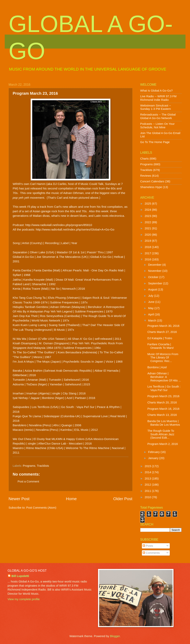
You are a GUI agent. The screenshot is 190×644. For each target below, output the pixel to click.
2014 (148, 472)
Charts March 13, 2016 (162, 415)
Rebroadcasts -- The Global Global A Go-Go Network (158, 116)
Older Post (123, 499)
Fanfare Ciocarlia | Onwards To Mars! (161, 346)
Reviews (146, 176)
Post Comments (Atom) (41, 508)
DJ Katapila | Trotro (160, 338)
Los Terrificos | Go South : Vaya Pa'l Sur (164, 388)
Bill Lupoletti (20, 576)
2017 (148, 253)
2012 (148, 485)
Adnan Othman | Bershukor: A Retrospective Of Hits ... (164, 377)
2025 (148, 204)
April (151, 314)
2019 (148, 241)
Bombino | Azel (157, 367)
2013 (148, 479)
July (151, 296)
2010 (148, 497)
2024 (148, 210)
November (155, 271)
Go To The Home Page (155, 142)
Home (71, 499)
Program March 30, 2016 (163, 326)
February (154, 452)
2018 (148, 247)
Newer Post (19, 499)
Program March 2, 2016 (163, 444)
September (156, 283)
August (153, 289)
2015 (148, 466)
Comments (151, 553)
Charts (145, 159)
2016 (148, 259)
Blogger (115, 636)
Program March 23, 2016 (163, 396)
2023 (148, 216)
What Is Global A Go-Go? (156, 91)
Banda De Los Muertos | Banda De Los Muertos (164, 423)
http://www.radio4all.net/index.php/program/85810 (59, 225)
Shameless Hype (151, 187)
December (155, 265)
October (154, 277)
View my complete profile (24, 599)
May (151, 308)
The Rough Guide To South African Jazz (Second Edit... (161, 434)
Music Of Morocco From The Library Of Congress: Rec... (163, 358)
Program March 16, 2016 (163, 409)
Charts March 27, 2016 (162, 332)
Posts (148, 546)
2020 (148, 235)
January (154, 458)
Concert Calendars (152, 181)
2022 (148, 222)
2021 (148, 228)
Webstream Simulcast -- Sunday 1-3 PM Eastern (156, 107)
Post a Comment (28, 481)
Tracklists (43, 466)
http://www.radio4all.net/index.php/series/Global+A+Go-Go (75, 229)
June (152, 302)
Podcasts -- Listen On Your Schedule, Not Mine (157, 126)
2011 (148, 491)
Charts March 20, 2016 (162, 402)
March (153, 321)
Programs (29, 466)
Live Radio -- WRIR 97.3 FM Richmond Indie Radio (158, 98)
